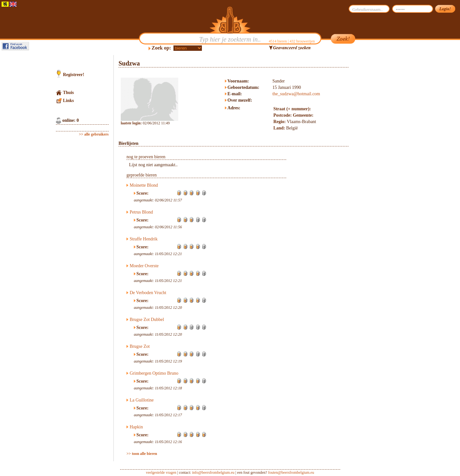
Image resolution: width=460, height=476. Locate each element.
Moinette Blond (144, 185)
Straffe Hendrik (144, 239)
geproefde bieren (142, 175)
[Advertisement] (379, 151)
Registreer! (74, 75)
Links (68, 101)
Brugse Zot (140, 346)
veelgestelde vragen (161, 472)
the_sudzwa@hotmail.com (296, 94)
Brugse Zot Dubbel (147, 320)
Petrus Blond (141, 212)
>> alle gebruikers (94, 134)
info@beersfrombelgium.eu (213, 472)
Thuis (68, 93)
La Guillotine (142, 400)
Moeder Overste (144, 266)
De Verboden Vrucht (148, 293)
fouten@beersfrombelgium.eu (291, 472)
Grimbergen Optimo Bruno (154, 373)
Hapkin (136, 427)
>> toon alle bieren (142, 454)
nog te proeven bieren (146, 157)
